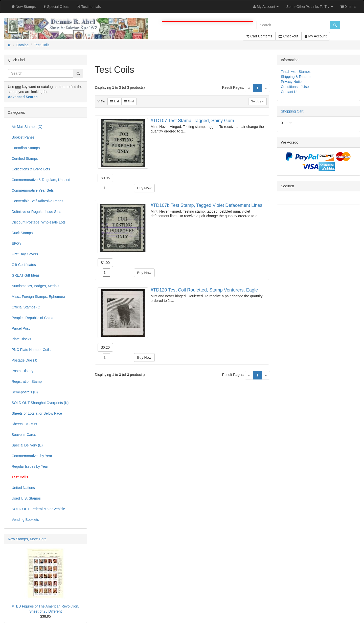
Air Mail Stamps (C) (27, 127)
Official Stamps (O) (27, 307)
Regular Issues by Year (30, 466)
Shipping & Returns (296, 77)
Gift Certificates (24, 265)
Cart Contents (259, 36)
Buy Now (144, 188)
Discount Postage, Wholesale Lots (39, 222)
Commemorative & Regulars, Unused (41, 180)
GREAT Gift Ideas (26, 275)
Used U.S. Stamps (26, 498)
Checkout (288, 36)
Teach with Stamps (296, 72)
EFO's (16, 243)
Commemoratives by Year (32, 456)
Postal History (22, 371)
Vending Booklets (25, 520)
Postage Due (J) (24, 360)
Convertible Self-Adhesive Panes (38, 201)
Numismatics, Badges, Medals (35, 286)
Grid (129, 101)
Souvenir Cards (24, 435)
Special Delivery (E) (27, 445)
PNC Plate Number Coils (31, 350)
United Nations (23, 488)
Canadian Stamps (26, 148)
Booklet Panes (23, 137)
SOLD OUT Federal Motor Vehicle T (40, 509)
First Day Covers (25, 254)
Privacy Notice (292, 82)
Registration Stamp (27, 382)
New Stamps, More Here (27, 539)
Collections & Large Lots (31, 169)
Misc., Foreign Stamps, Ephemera (38, 297)
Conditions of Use (295, 87)
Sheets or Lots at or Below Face (37, 413)
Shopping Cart (292, 111)
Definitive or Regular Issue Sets (36, 212)
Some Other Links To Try (310, 7)
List (115, 101)
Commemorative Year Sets (33, 190)
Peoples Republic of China (32, 318)
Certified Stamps (25, 159)
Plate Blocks (21, 339)
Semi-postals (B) (25, 392)
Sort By (257, 101)
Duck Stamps (22, 233)
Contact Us (290, 92)
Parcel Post (21, 328)
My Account (316, 36)
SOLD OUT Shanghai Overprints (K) (40, 403)
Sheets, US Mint (24, 424)
